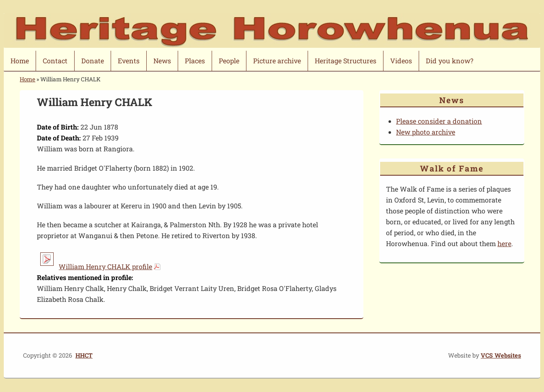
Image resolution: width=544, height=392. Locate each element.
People (229, 61)
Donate (93, 61)
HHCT (84, 355)
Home (20, 61)
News (162, 61)
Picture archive (277, 61)
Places (195, 61)
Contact (55, 61)
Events (129, 61)
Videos (401, 61)
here (504, 243)
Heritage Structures (346, 61)
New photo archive (426, 132)
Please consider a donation (439, 121)
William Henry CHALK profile (105, 266)
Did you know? (449, 61)
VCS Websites (501, 355)
